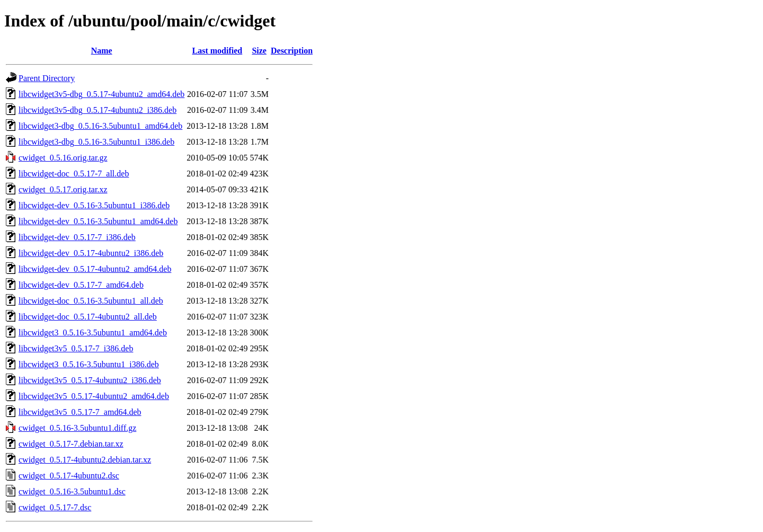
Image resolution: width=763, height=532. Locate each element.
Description (292, 51)
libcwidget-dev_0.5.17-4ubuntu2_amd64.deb (95, 269)
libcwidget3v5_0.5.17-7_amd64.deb (80, 412)
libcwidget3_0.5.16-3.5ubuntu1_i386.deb (89, 364)
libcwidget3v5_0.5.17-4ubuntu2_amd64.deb (94, 396)
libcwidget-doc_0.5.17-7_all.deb (74, 174)
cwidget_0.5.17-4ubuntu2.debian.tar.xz (85, 460)
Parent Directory (47, 78)
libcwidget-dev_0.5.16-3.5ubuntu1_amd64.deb (98, 221)
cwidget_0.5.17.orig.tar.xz (63, 189)
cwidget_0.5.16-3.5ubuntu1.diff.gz (77, 428)
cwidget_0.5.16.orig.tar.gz (63, 158)
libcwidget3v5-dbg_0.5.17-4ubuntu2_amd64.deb (101, 94)
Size (259, 51)
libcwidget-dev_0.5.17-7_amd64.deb (81, 285)
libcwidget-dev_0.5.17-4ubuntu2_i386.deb (91, 253)
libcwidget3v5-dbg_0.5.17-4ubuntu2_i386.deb (97, 110)
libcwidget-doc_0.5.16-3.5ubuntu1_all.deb (91, 301)
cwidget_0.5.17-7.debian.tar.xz (71, 444)
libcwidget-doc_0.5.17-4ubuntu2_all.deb (88, 317)
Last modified (218, 51)
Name (102, 51)
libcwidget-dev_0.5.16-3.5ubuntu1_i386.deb (94, 205)
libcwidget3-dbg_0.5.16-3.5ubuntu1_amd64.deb (100, 126)
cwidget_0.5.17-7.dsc (55, 507)
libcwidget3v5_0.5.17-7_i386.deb (76, 348)
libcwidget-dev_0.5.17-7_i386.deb (77, 237)
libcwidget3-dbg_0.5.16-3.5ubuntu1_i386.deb (96, 142)
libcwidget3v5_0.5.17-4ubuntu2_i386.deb (90, 380)
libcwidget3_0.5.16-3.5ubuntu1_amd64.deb (93, 332)
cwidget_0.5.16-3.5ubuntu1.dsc (72, 491)
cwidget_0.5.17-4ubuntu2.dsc (69, 476)
